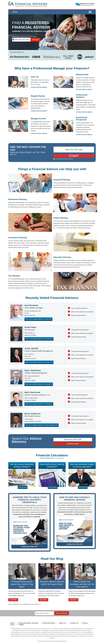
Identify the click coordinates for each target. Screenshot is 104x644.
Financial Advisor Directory (29, 623)
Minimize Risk (82, 75)
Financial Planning (62, 180)
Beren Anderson (32, 414)
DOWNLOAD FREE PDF (29, 547)
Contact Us (74, 623)
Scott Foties (30, 327)
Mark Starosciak (32, 392)
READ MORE (13, 600)
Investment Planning (17, 238)
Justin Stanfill (31, 348)
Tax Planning (14, 276)
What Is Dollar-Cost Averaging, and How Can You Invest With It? (82, 584)
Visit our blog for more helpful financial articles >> (25, 604)
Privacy (85, 623)
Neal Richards (31, 305)
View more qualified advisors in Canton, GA (39, 362)
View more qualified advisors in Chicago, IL (39, 404)
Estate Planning (60, 218)
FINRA (21, 625)
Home (15, 12)
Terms (12, 625)
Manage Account (38, 119)
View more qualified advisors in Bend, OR (38, 319)
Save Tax (35, 77)
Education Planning (62, 257)
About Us (62, 623)
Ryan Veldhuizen (33, 370)
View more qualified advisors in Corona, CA (39, 339)
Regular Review (38, 96)
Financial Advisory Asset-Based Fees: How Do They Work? (22, 584)
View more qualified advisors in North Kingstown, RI (42, 425)
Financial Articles (49, 623)
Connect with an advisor (39, 87)
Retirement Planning (17, 199)
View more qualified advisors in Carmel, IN (39, 384)
